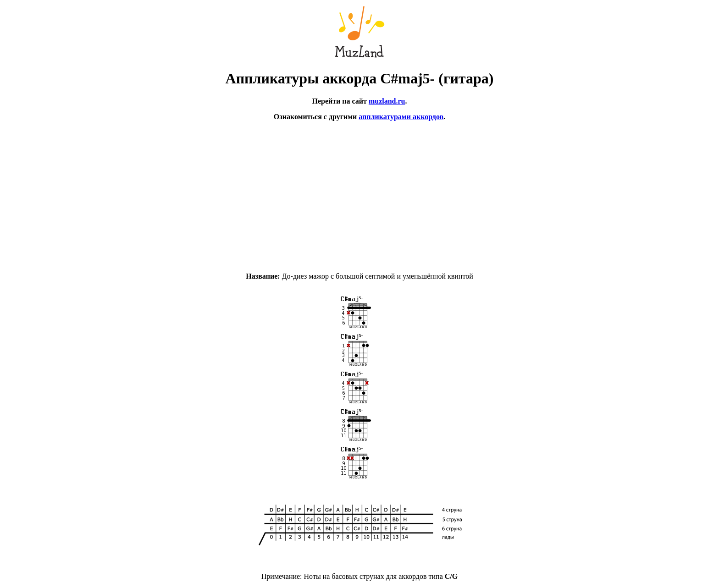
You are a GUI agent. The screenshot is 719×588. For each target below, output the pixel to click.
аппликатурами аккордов (401, 117)
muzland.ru (387, 101)
